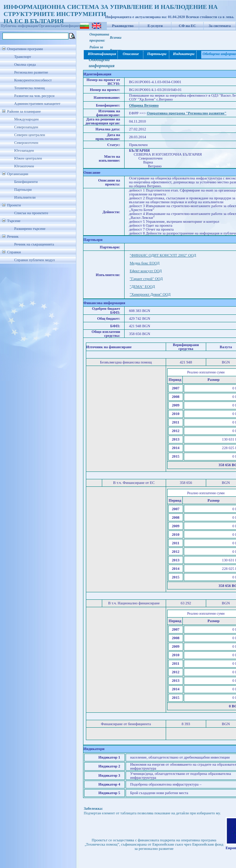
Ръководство (123, 26)
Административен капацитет (37, 104)
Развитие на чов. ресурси (34, 96)
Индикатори (183, 54)
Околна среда (25, 64)
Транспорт (23, 57)
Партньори (23, 190)
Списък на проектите (31, 213)
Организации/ (50, 26)
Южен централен (28, 158)
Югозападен (24, 150)
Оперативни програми (25, 49)
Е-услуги (155, 26)
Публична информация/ (20, 26)
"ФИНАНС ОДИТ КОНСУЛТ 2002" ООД (163, 255)
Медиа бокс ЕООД (144, 263)
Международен (26, 119)
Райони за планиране (24, 111)
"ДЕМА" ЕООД (142, 287)
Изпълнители (25, 197)
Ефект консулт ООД (146, 271)
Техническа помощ (29, 88)
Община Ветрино (144, 105)
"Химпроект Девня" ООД (150, 294)
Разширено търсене (30, 229)
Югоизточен (24, 166)
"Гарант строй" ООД (146, 279)
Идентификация (101, 54)
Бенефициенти (26, 182)
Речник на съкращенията (34, 244)
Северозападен (26, 127)
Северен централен (30, 135)
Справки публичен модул (34, 260)
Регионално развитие (31, 72)
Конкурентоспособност (33, 80)
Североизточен (26, 143)
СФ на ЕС (187, 26)
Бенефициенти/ (73, 26)
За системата (220, 26)
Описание (131, 54)
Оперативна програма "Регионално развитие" (187, 113)
